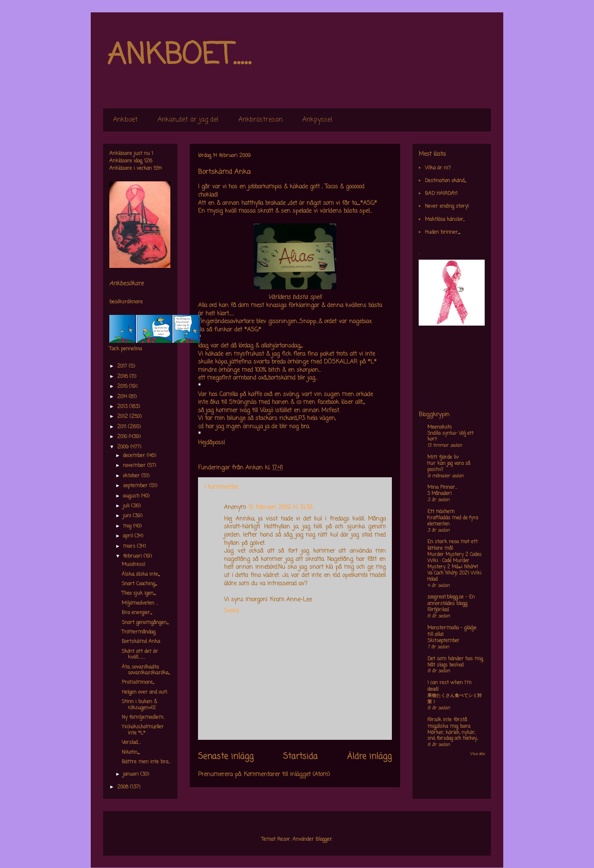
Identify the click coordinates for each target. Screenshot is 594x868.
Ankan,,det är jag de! (188, 120)
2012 (123, 417)
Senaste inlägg (226, 757)
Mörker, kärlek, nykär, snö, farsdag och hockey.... (453, 736)
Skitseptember (443, 641)
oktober (132, 476)
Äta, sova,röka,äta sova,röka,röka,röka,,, (146, 670)
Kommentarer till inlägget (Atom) (287, 775)
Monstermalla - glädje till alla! (452, 631)
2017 (123, 366)
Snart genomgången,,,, (145, 623)
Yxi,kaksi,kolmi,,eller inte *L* (143, 730)
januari (132, 774)
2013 (123, 407)
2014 (123, 397)
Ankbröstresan (260, 120)
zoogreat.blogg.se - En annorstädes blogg (451, 601)
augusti (132, 496)
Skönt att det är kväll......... (140, 655)
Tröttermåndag (139, 632)
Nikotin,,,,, (131, 753)
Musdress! (133, 565)
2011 (123, 427)
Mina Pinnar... (442, 488)
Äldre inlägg (369, 757)
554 (158, 169)
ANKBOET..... (179, 56)
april (129, 536)
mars (130, 547)
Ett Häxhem (441, 512)
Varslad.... (131, 743)
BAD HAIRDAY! (441, 194)
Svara (231, 611)
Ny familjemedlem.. (143, 718)
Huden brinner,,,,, (442, 232)
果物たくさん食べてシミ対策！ (455, 699)
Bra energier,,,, (137, 613)
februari (133, 556)
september (136, 486)
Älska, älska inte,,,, (141, 575)
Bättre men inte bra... (146, 762)
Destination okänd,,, (445, 181)
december (135, 456)
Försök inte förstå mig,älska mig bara (449, 723)
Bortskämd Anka (141, 642)
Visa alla (477, 754)
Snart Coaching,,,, (139, 584)
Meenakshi (440, 427)
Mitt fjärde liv (443, 457)
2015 (123, 387)
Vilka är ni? (438, 168)
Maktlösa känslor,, (444, 220)
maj (128, 526)
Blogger (324, 840)
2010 (123, 437)
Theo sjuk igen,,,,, (139, 594)
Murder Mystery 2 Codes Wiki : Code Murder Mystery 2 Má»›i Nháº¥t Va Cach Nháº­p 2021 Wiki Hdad (454, 567)
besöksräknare (126, 302)
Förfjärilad (438, 610)
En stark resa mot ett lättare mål (453, 545)
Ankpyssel (317, 120)
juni (128, 516)
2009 (124, 447)
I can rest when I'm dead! (449, 686)
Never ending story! (447, 206)
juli (127, 506)
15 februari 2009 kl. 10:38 (280, 508)
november (135, 466)
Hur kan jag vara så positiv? (449, 467)
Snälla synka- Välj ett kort (450, 437)
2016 (123, 377)
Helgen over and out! (144, 692)
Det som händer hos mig (455, 659)
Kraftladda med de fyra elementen (453, 521)
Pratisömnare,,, (138, 683)
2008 (124, 787)
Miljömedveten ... (140, 603)
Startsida (300, 757)
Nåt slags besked (445, 665)
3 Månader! (440, 494)
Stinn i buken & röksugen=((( (139, 705)
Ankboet (125, 120)
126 (148, 161)
